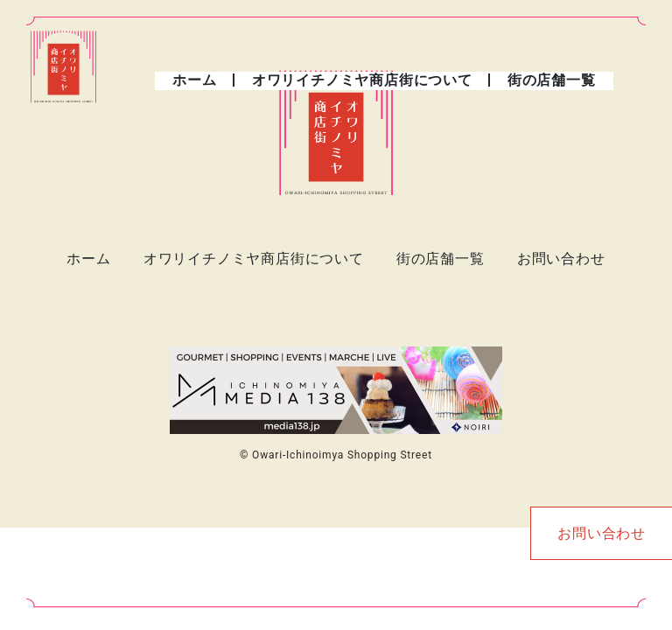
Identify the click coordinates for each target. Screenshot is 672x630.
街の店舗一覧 (552, 80)
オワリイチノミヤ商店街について (362, 80)
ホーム (194, 80)
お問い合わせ (561, 259)
